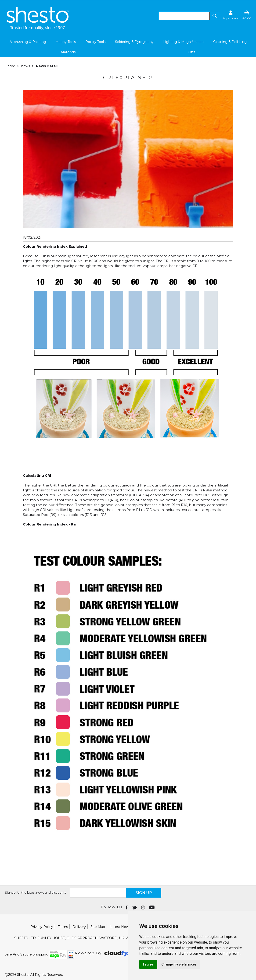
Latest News (120, 927)
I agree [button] (148, 964)
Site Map (98, 927)
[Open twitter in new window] (135, 907)
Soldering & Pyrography (134, 42)
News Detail (47, 66)
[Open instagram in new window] (144, 907)
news (26, 66)
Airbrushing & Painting (28, 42)
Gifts (191, 52)
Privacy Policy (42, 927)
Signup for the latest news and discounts (35, 892)
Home (10, 66)
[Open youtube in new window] (152, 907)
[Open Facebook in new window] (127, 907)
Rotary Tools (95, 42)
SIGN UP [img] (144, 893)
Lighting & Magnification (183, 42)
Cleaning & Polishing (230, 42)
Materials (68, 52)
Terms (63, 927)
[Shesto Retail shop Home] (38, 29)
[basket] (247, 15)
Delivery (79, 927)
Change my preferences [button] (179, 964)
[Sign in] (231, 15)
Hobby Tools (66, 42)
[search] (184, 16)
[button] (215, 16)
